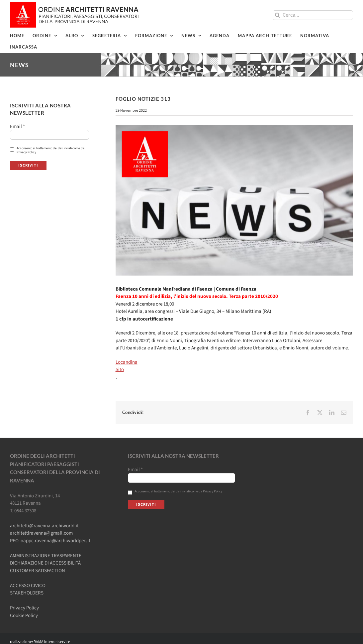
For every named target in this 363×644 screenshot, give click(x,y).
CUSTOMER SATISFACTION (38, 571)
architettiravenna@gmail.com (41, 533)
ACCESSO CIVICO (28, 586)
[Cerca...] (313, 15)
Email (17, 127)
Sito (120, 370)
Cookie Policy (24, 616)
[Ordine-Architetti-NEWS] (234, 200)
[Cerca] (277, 15)
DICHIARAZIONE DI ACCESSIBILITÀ (45, 563)
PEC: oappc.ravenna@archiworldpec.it (50, 541)
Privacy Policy (24, 608)
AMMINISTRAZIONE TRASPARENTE (46, 556)
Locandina (127, 362)
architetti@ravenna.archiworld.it (44, 526)
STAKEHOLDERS (27, 593)
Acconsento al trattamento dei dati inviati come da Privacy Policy (47, 150)
